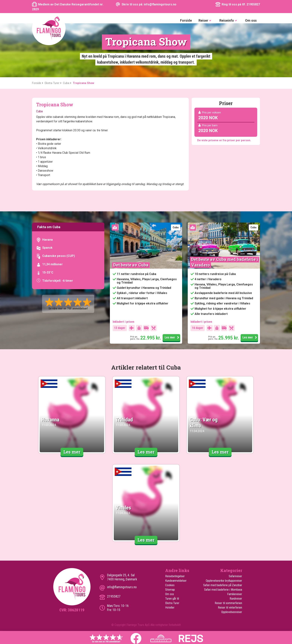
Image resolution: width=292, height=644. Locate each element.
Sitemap (170, 590)
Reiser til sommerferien (228, 603)
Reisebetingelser (175, 576)
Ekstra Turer (172, 603)
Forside (186, 20)
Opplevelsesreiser (232, 612)
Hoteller (170, 608)
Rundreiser (236, 599)
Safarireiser (235, 576)
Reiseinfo (229, 21)
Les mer (170, 338)
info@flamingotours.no (122, 587)
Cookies (170, 585)
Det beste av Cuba (131, 265)
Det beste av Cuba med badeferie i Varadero (225, 262)
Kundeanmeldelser (176, 581)
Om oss (251, 20)
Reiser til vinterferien (230, 608)
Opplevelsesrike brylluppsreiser (224, 581)
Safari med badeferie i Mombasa (223, 590)
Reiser (206, 21)
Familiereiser (235, 594)
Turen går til (172, 599)
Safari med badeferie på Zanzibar (223, 585)
